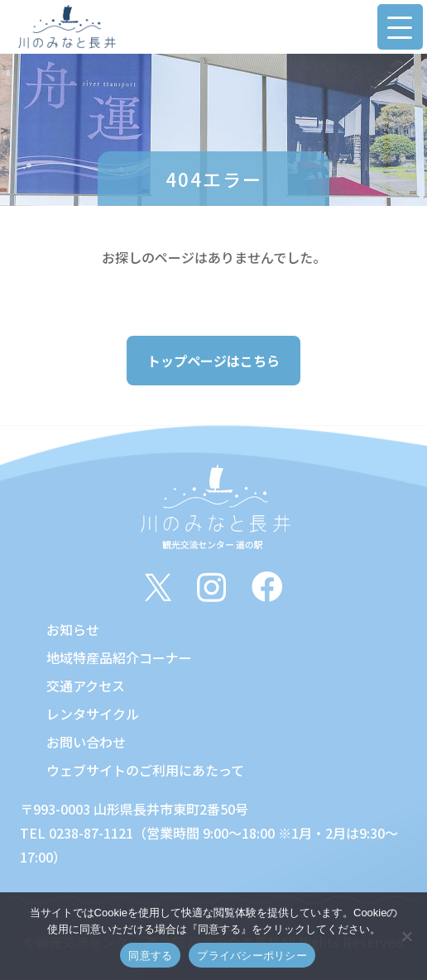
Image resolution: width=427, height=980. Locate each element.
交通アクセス (86, 686)
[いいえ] (406, 936)
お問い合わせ (86, 742)
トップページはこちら (213, 361)
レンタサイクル (93, 714)
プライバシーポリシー (252, 956)
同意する (150, 956)
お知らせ (73, 629)
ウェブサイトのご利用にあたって (145, 770)
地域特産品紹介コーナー (119, 657)
